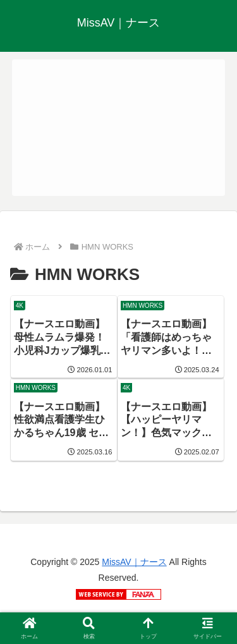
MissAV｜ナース (134, 562)
